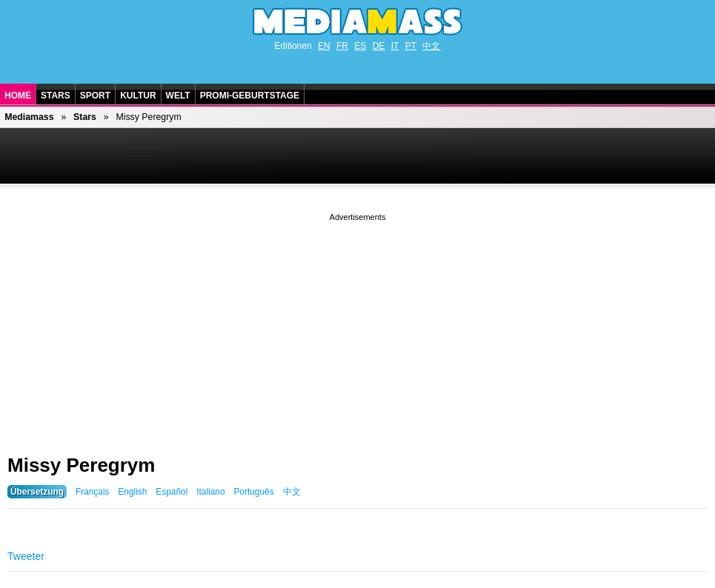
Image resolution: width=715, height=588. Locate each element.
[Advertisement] (357, 328)
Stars (56, 96)
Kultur (138, 96)
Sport (95, 96)
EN (324, 46)
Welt (178, 96)
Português (253, 492)
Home (18, 96)
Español (172, 492)
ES (360, 46)
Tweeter (26, 556)
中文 (431, 46)
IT (395, 46)
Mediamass (29, 117)
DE (379, 46)
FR (342, 46)
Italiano (210, 492)
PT (411, 46)
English (132, 492)
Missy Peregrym (81, 465)
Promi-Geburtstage (250, 96)
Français (93, 492)
